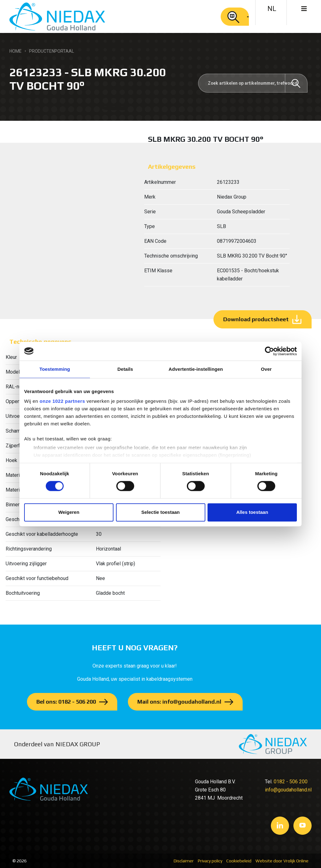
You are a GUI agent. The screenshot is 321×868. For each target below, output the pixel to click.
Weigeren (69, 512)
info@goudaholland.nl (288, 790)
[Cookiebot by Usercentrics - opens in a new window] (269, 351)
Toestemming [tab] (55, 369)
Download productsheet (256, 319)
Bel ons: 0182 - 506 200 (66, 702)
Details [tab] (125, 369)
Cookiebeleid (239, 861)
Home (16, 51)
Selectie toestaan (161, 512)
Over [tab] (266, 369)
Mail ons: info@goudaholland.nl (179, 702)
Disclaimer (184, 861)
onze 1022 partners (62, 401)
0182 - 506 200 (291, 782)
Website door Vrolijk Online (282, 861)
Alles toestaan (252, 512)
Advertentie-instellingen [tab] (196, 369)
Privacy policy (210, 861)
